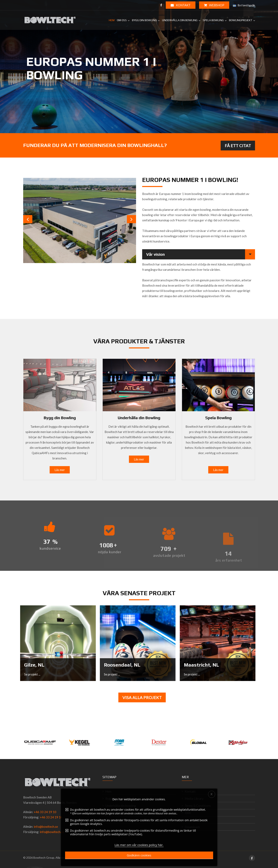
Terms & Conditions (198, 806)
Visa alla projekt (142, 697)
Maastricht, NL (201, 665)
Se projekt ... (32, 674)
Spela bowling (213, 20)
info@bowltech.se (46, 827)
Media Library (194, 798)
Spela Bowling (218, 418)
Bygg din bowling (144, 20)
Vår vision (155, 254)
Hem (112, 20)
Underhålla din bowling (180, 20)
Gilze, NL (34, 665)
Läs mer (60, 470)
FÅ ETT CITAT (238, 146)
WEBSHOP (214, 5)
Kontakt (181, 5)
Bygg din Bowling (60, 418)
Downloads (192, 827)
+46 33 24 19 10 (45, 812)
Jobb (188, 813)
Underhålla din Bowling (139, 418)
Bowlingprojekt (241, 20)
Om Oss (122, 20)
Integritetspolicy (196, 820)
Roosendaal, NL (122, 665)
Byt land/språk (244, 5)
